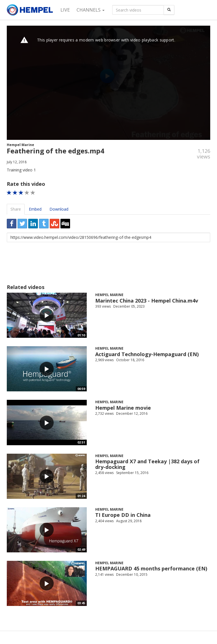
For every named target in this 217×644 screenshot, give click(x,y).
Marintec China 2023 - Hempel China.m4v (147, 301)
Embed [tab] (35, 209)
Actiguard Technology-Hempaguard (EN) (147, 354)
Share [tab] (16, 209)
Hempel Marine (20, 145)
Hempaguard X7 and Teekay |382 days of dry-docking (147, 464)
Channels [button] (91, 10)
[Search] (169, 10)
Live (65, 10)
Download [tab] (59, 209)
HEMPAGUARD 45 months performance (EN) (151, 568)
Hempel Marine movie (123, 408)
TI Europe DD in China (123, 515)
